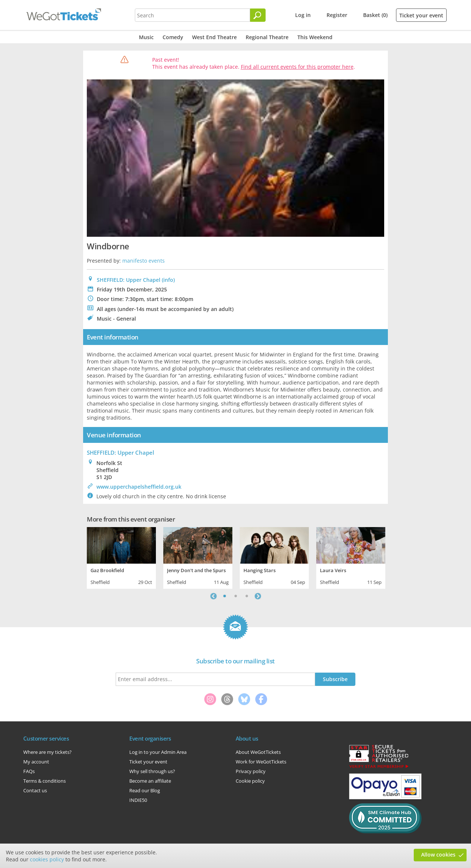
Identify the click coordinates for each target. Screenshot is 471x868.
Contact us (35, 790)
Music (146, 37)
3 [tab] (247, 596)
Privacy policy (251, 771)
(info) (168, 280)
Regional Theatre (267, 37)
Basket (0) (375, 15)
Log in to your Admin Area (158, 752)
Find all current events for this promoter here (297, 67)
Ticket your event (421, 15)
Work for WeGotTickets (261, 762)
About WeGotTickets (258, 752)
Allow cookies (438, 855)
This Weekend (315, 37)
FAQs (29, 771)
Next (258, 596)
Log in (303, 15)
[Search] (258, 15)
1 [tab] (225, 596)
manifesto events (144, 261)
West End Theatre (214, 37)
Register (337, 15)
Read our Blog (145, 790)
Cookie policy (250, 781)
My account (36, 762)
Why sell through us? (152, 771)
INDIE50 (138, 800)
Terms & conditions (45, 781)
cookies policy (47, 859)
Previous (214, 596)
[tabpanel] (121, 557)
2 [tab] (236, 596)
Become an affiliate (150, 781)
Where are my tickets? (47, 752)
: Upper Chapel (120, 452)
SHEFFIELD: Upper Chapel (129, 280)
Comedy (173, 37)
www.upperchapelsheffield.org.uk (139, 487)
